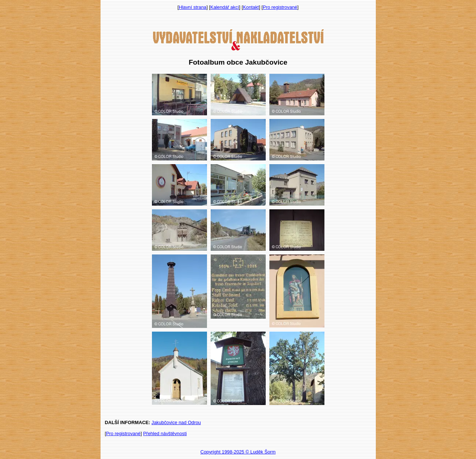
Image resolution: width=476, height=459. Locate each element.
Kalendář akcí (225, 7)
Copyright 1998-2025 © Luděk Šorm (238, 452)
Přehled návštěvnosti (165, 433)
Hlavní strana (192, 7)
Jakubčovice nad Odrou (176, 422)
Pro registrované (280, 7)
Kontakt (251, 7)
